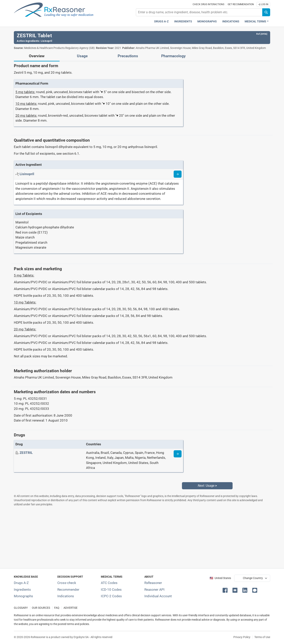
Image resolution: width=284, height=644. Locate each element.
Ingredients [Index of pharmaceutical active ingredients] (22, 590)
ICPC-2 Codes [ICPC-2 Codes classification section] (111, 596)
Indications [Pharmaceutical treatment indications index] (231, 21)
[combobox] (199, 12)
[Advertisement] (133, 537)
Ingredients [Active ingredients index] (183, 21)
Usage (82, 56)
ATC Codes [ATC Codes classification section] (109, 583)
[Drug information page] (178, 454)
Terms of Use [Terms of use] (262, 637)
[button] (226, 590)
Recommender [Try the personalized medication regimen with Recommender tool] (68, 590)
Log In (263, 4)
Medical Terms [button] (255, 21)
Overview (37, 56)
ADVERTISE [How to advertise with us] (71, 608)
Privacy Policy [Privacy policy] (242, 637)
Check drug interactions (208, 4)
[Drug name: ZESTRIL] (26, 453)
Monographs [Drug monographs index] (207, 21)
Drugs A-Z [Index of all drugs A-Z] (21, 583)
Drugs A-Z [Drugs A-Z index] (161, 21)
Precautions (128, 56)
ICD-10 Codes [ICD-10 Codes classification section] (111, 590)
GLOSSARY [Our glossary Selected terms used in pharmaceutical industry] (21, 608)
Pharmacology (173, 56)
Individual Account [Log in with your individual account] (158, 596)
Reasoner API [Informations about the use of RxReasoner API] (154, 590)
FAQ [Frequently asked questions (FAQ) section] (57, 608)
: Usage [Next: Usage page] (207, 486)
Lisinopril (46, 41)
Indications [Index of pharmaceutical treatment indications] (66, 596)
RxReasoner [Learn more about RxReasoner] (153, 583)
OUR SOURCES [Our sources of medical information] (41, 608)
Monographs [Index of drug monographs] (23, 596)
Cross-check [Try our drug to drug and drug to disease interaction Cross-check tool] (67, 583)
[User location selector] (252, 578)
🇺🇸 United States (220, 578)
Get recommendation (241, 4)
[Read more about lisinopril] (178, 174)
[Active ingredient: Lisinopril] (27, 174)
